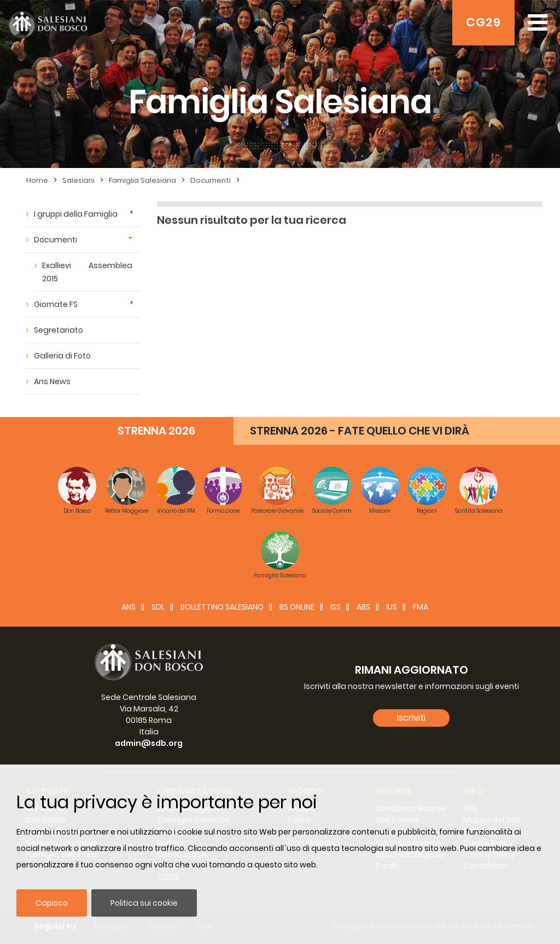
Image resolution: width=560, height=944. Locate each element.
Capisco (52, 903)
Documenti (211, 180)
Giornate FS (56, 304)
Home (37, 180)
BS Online (297, 607)
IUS (392, 607)
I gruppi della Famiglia (76, 214)
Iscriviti (411, 718)
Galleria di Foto (62, 356)
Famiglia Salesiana (142, 180)
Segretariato (59, 330)
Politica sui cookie (144, 903)
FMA (421, 607)
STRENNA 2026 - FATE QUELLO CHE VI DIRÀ (360, 431)
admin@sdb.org (149, 743)
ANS (129, 607)
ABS (363, 607)
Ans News (52, 381)
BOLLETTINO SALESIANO (222, 607)
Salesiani (78, 180)
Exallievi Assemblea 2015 (87, 272)
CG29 (483, 22)
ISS (336, 607)
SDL (158, 607)
